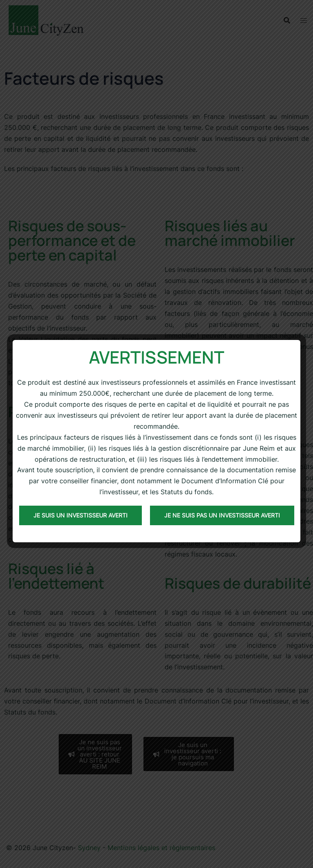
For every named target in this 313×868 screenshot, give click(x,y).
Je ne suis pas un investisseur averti (222, 515)
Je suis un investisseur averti (80, 515)
